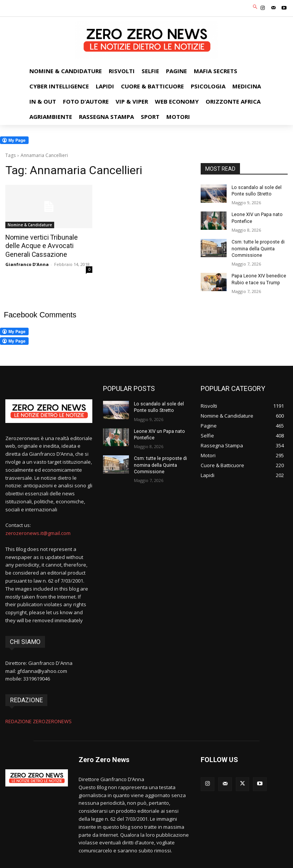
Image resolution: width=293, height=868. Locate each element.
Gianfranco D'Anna (27, 263)
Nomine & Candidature (30, 225)
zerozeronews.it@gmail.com (38, 531)
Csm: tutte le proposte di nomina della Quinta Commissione (257, 248)
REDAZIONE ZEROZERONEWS (39, 719)
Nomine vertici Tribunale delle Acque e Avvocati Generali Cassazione (47, 246)
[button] (255, 7)
